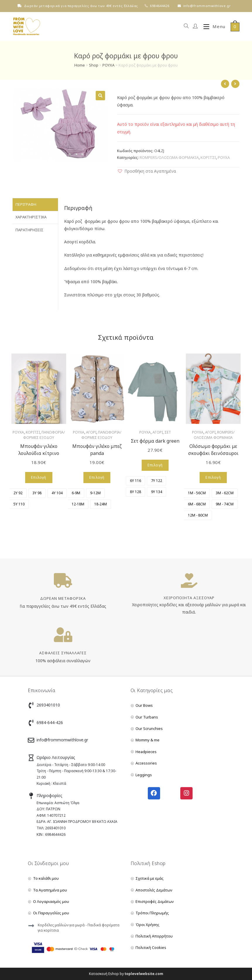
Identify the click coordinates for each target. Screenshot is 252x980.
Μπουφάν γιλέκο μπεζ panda (97, 450)
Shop (94, 65)
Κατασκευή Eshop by (126, 974)
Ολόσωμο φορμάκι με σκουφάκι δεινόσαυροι (213, 450)
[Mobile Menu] (212, 27)
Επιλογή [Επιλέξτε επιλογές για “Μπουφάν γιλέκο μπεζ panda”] (97, 477)
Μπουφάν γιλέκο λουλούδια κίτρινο (39, 450)
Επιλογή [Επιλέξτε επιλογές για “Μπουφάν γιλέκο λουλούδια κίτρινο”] (39, 477)
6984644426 (160, 6)
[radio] (18, 493)
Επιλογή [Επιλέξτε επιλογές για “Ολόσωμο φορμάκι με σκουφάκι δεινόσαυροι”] (213, 477)
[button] (146, 171)
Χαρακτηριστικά (31, 216)
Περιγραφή (26, 204)
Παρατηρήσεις (29, 229)
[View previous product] (225, 84)
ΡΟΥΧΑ (108, 65)
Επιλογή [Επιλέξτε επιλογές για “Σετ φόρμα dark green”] (155, 465)
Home (80, 65)
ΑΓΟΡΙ (91, 432)
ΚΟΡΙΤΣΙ (208, 157)
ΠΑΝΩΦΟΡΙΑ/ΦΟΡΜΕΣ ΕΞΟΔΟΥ (44, 435)
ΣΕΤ (168, 432)
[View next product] (235, 84)
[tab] (35, 204)
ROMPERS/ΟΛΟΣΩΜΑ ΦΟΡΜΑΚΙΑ (169, 157)
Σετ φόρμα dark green (155, 441)
